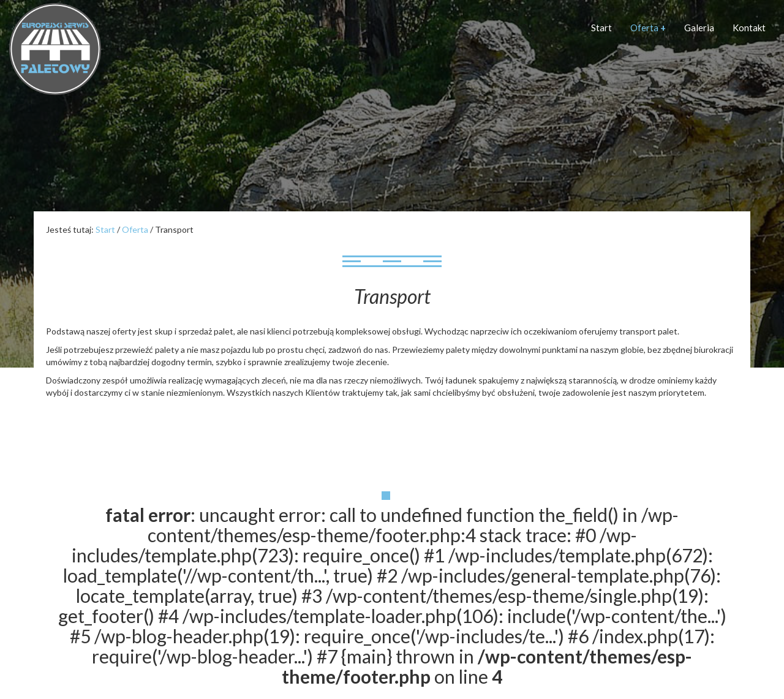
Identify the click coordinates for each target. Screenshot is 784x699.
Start (601, 28)
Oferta (648, 28)
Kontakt (749, 28)
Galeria (699, 28)
